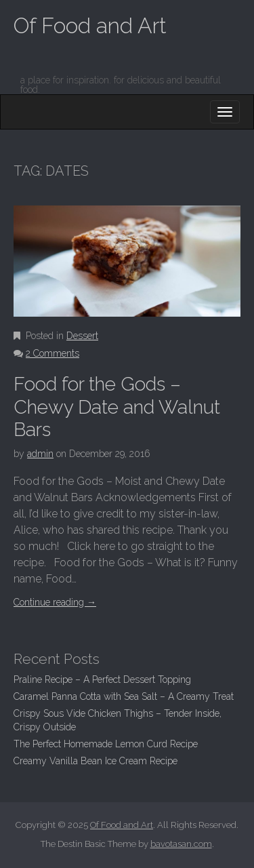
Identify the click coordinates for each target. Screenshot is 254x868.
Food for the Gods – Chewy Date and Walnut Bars (117, 407)
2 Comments (52, 353)
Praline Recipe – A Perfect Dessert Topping (102, 679)
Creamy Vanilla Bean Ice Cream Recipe (96, 761)
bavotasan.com (181, 844)
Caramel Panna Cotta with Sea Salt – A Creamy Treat (124, 696)
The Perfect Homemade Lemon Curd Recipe (106, 744)
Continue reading (55, 602)
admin (40, 454)
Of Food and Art (90, 25)
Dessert (82, 336)
